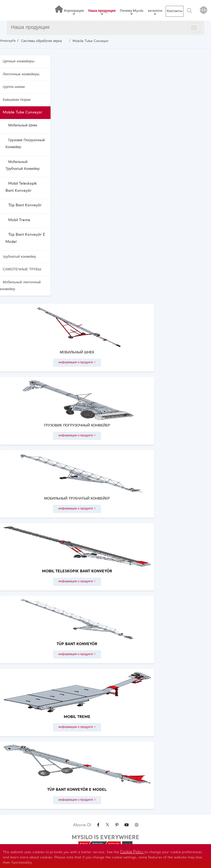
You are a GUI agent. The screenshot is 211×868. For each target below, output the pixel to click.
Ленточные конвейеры (21, 74)
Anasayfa (8, 41)
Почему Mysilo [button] (132, 12)
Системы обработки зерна (41, 41)
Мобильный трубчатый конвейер (23, 166)
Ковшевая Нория (17, 100)
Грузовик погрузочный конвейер (25, 144)
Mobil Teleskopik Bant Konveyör (21, 187)
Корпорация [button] (74, 12)
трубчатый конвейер (19, 257)
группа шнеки (14, 87)
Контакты (175, 11)
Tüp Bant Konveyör (25, 205)
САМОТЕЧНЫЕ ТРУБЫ (22, 269)
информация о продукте (77, 362)
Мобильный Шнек (23, 125)
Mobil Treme (19, 220)
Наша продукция (30, 28)
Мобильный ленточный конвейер (20, 286)
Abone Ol (82, 825)
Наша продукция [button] (102, 12)
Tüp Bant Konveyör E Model (25, 238)
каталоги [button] (155, 12)
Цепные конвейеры (19, 61)
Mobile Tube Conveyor (91, 41)
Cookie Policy (132, 852)
